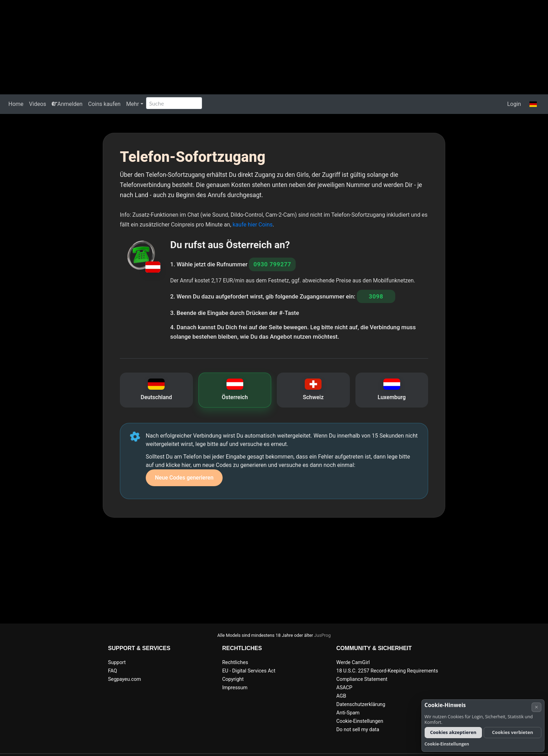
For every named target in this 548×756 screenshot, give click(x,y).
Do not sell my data (358, 730)
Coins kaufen (104, 104)
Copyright (233, 679)
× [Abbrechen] (536, 707)
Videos (38, 104)
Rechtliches (235, 663)
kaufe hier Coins (253, 225)
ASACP (344, 688)
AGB (341, 696)
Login (514, 104)
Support (117, 663)
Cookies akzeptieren (453, 732)
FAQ (113, 671)
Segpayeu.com (125, 679)
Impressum (235, 688)
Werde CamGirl (353, 663)
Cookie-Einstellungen (360, 721)
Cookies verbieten (513, 732)
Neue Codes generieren (184, 478)
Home (16, 104)
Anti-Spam (348, 713)
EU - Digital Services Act (249, 671)
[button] (533, 104)
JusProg (323, 635)
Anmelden (67, 104)
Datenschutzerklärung (361, 704)
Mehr (133, 104)
